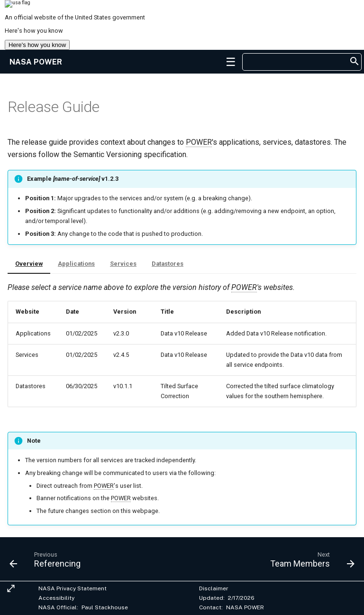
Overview (29, 264)
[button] (231, 62)
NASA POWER (245, 607)
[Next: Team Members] (310, 562)
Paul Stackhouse (105, 607)
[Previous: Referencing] (47, 562)
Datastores (168, 264)
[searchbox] (296, 62)
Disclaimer (214, 588)
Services (123, 264)
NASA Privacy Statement (73, 588)
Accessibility (56, 598)
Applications (76, 264)
